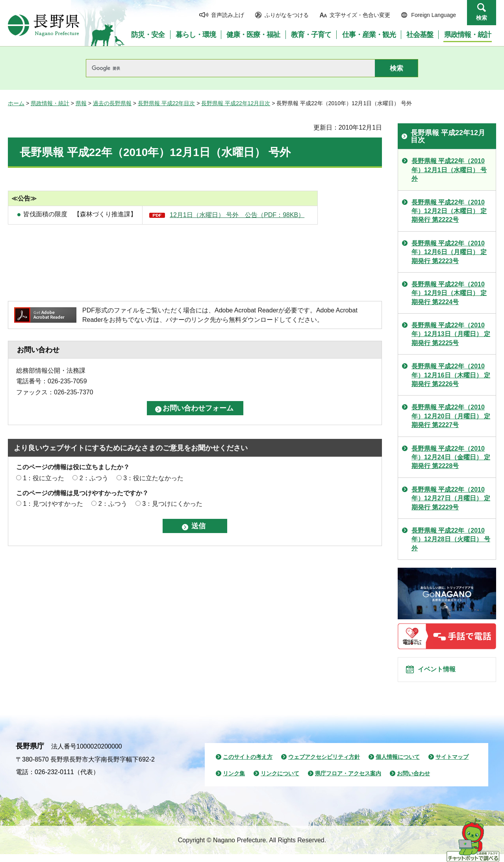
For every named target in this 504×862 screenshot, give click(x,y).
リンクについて (280, 781)
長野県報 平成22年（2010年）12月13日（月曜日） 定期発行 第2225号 (451, 334)
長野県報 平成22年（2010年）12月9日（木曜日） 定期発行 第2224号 (449, 293)
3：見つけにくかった (172, 504)
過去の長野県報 (112, 103)
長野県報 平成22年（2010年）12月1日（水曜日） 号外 (449, 170)
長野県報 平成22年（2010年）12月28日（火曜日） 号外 (451, 539)
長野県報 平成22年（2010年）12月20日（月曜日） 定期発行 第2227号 (451, 416)
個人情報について (398, 765)
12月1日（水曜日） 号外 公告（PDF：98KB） (237, 215)
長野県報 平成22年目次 (166, 103)
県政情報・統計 (50, 103)
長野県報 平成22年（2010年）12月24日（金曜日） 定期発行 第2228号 (451, 457)
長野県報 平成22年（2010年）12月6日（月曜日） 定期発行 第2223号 (449, 252)
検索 (482, 18)
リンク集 (234, 781)
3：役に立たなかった (153, 478)
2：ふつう (94, 478)
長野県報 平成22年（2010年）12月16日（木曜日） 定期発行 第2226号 (451, 375)
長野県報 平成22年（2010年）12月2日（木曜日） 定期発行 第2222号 (449, 211)
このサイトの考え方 (248, 765)
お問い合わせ (413, 781)
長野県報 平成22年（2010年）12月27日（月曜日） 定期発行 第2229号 (451, 498)
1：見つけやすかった (53, 504)
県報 (81, 103)
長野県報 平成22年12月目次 (236, 103)
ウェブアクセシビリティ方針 (324, 765)
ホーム (16, 103)
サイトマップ (452, 765)
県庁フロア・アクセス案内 (348, 781)
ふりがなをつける (287, 15)
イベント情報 (441, 674)
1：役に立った (44, 478)
